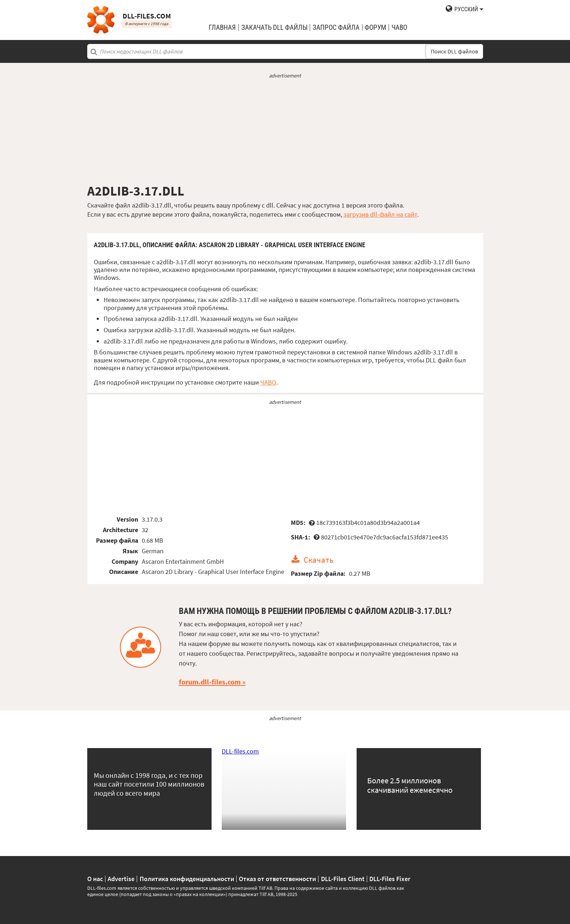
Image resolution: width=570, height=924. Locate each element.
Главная (222, 27)
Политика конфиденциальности (187, 879)
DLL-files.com (240, 751)
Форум (375, 27)
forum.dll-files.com (210, 682)
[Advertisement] (285, 131)
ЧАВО (268, 382)
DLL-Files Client (343, 879)
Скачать (318, 560)
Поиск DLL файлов (454, 51)
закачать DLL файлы (274, 27)
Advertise (121, 879)
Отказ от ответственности (277, 879)
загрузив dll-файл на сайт (380, 214)
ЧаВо (399, 27)
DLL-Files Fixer (390, 879)
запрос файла (336, 27)
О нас (95, 879)
